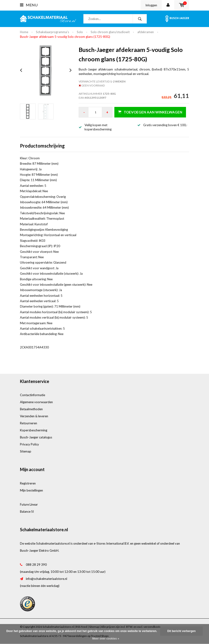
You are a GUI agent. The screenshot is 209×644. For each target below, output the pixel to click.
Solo (80, 32)
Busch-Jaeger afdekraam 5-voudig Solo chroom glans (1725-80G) (65, 37)
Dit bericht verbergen (181, 631)
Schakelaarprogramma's (52, 32)
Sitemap (26, 451)
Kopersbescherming (34, 430)
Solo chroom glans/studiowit (110, 32)
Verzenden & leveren (34, 416)
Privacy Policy (29, 444)
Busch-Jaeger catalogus (36, 437)
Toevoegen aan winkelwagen (150, 112)
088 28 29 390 (36, 565)
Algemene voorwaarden (36, 402)
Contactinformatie (33, 395)
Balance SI (27, 511)
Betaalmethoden (31, 409)
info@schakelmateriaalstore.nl (46, 579)
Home (24, 32)
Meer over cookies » (106, 639)
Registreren (28, 483)
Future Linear (29, 504)
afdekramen (146, 32)
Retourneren (29, 423)
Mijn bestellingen (31, 490)
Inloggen (151, 5)
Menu (29, 5)
